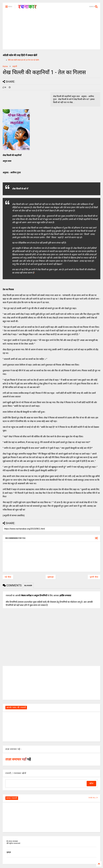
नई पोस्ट (8, 577)
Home (5, 66)
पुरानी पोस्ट (94, 577)
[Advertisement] (51, 31)
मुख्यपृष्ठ (51, 577)
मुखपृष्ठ (9, 852)
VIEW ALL (93, 798)
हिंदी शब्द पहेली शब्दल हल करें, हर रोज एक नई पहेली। (24, 60)
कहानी (15, 66)
